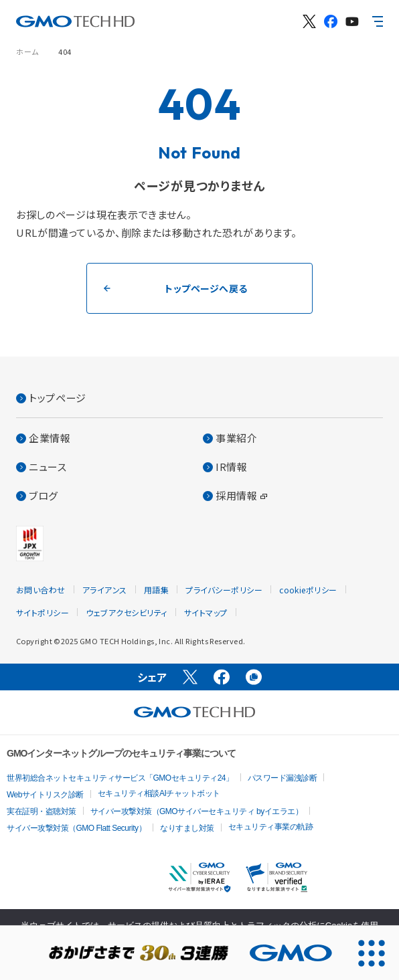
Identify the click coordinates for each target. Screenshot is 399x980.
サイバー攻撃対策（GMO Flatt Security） (76, 828)
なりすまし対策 (187, 828)
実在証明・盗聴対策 (42, 811)
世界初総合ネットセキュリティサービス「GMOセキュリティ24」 (120, 778)
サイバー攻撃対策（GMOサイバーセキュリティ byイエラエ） (197, 811)
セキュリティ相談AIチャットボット (159, 793)
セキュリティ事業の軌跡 (271, 827)
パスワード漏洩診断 (283, 778)
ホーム (27, 52)
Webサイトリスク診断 (45, 795)
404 (65, 52)
